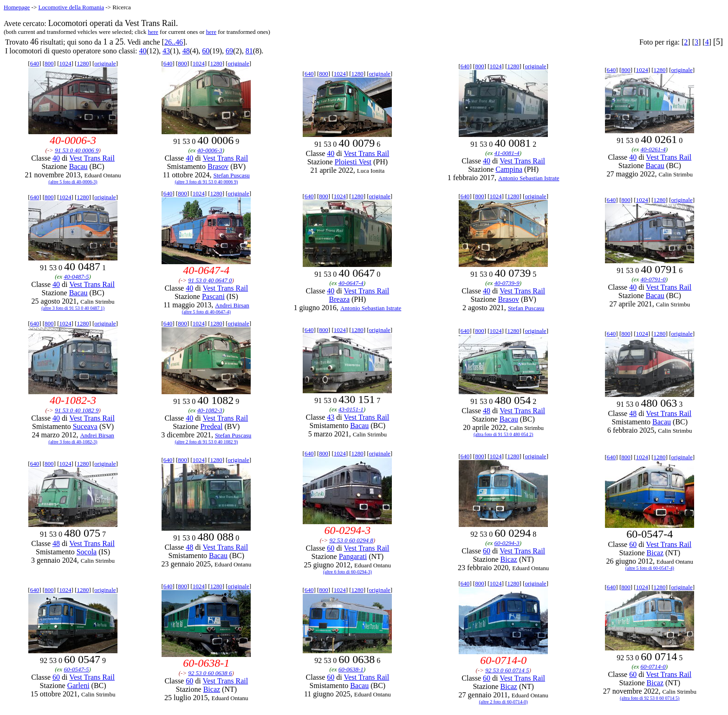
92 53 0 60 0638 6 (210, 673)
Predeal (211, 426)
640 (35, 63)
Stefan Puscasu (232, 175)
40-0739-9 (507, 283)
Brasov (218, 166)
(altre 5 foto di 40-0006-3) (73, 182)
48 (186, 51)
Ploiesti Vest (353, 162)
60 (206, 51)
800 (49, 63)
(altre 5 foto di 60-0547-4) (650, 568)
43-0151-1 (351, 409)
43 (166, 51)
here (153, 32)
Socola (87, 552)
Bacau (78, 166)
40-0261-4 (653, 149)
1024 (65, 63)
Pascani (213, 296)
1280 (83, 63)
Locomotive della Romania (71, 7)
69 (229, 51)
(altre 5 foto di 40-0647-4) (206, 312)
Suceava (85, 426)
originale (105, 63)
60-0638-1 (351, 669)
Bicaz (509, 559)
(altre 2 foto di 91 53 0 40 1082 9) (206, 442)
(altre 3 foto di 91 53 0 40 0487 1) (73, 308)
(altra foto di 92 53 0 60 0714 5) (650, 698)
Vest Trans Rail (92, 158)
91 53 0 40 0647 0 (210, 280)
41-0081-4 (507, 153)
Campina (509, 169)
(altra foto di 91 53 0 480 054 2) (503, 434)
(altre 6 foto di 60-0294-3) (348, 572)
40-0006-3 (210, 150)
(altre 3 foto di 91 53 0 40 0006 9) (206, 182)
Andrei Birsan (232, 305)
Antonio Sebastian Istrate (529, 178)
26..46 (174, 42)
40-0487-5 (76, 276)
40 (143, 51)
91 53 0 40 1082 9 (77, 410)
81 (249, 51)
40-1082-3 (210, 410)
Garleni (78, 686)
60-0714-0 (653, 666)
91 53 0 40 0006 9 (77, 150)
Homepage (17, 7)
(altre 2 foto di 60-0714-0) (504, 702)
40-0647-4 (351, 283)
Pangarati (353, 556)
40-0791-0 (653, 279)
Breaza (339, 299)
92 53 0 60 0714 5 (507, 670)
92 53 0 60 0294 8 (351, 540)
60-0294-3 (507, 543)
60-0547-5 (76, 669)
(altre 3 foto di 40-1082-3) (73, 442)
